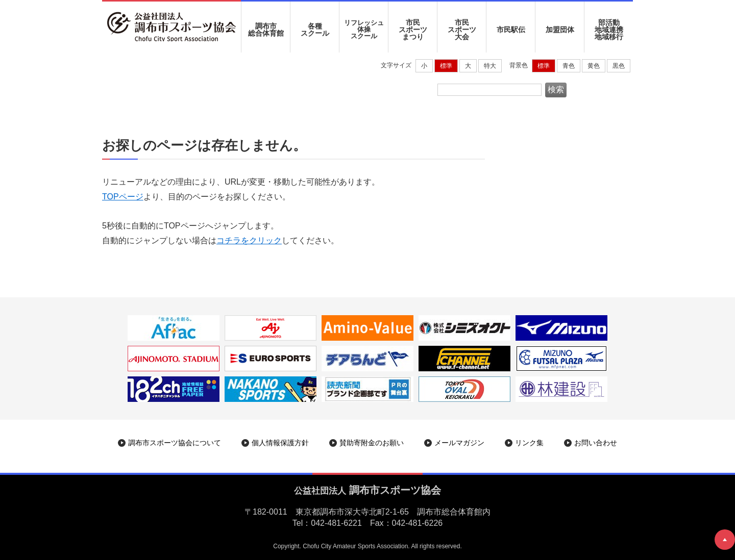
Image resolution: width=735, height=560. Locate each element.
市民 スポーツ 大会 (462, 30)
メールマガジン (459, 443)
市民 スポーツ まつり (413, 30)
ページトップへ (725, 540)
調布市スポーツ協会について (175, 443)
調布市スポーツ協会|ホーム (155, 85)
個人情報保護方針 (280, 443)
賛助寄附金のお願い (372, 443)
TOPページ (123, 197)
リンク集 (529, 443)
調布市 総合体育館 (266, 30)
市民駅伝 (511, 30)
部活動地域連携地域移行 (609, 30)
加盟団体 (560, 30)
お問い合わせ (596, 443)
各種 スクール (315, 30)
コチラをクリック (249, 240)
